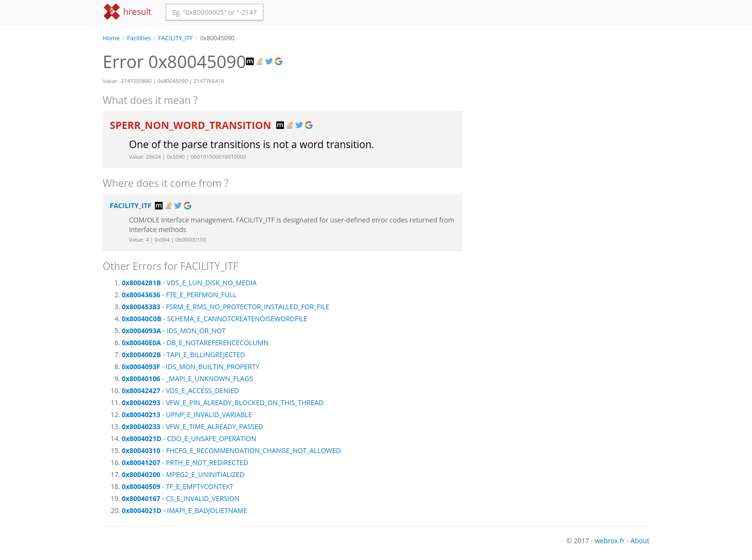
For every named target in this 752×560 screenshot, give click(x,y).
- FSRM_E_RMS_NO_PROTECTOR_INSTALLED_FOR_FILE (226, 307)
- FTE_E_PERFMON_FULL (179, 295)
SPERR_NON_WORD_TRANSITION (192, 125)
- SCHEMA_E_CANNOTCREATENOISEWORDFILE (215, 319)
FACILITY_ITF (176, 38)
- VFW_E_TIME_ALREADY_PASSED (193, 426)
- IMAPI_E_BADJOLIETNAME (184, 510)
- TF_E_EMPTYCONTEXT (178, 486)
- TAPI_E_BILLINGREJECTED (183, 355)
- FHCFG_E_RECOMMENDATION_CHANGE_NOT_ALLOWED (231, 450)
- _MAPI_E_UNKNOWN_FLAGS (187, 379)
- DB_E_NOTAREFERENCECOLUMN (195, 343)
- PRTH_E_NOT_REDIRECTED (185, 462)
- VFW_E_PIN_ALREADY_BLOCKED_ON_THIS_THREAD (223, 402)
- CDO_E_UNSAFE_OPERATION (189, 438)
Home (111, 38)
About (640, 541)
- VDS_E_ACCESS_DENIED (180, 391)
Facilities (139, 38)
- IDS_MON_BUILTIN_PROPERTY (191, 367)
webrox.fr (610, 541)
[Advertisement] (563, 110)
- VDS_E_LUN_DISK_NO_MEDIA (189, 283)
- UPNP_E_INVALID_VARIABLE (187, 414)
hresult (127, 12)
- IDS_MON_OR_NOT (174, 331)
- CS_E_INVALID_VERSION (181, 498)
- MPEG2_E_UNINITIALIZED (183, 474)
